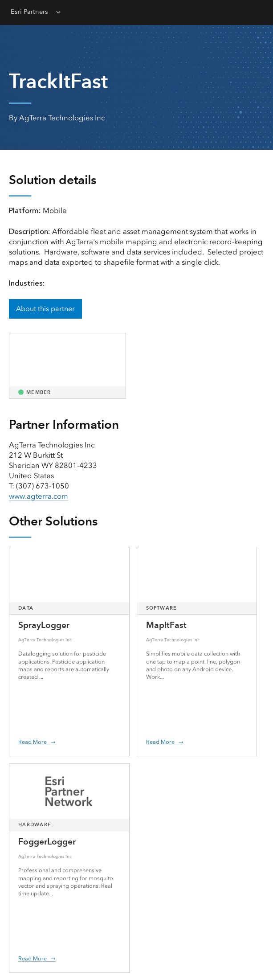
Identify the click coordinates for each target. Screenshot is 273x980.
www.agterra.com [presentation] (39, 496)
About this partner (45, 309)
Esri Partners (29, 12)
